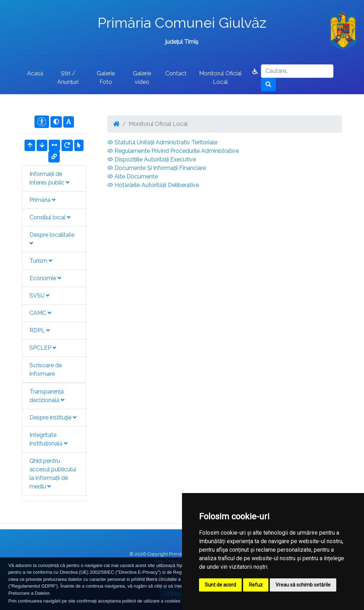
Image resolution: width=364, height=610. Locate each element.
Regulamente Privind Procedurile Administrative (173, 151)
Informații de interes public (49, 178)
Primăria (42, 200)
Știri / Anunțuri (68, 78)
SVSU (39, 296)
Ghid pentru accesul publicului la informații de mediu (53, 474)
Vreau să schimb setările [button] (303, 585)
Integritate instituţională (49, 439)
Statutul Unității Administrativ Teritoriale (162, 142)
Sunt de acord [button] (220, 585)
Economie (45, 278)
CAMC (40, 313)
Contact (176, 73)
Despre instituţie (53, 418)
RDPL (40, 330)
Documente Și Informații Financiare (157, 168)
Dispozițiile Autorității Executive (152, 159)
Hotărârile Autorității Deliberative (153, 185)
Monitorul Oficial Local (220, 78)
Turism (41, 261)
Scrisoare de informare (46, 370)
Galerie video (142, 78)
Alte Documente (133, 176)
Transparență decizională (47, 396)
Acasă (35, 73)
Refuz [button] (256, 585)
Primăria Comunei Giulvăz (182, 23)
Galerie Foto (106, 78)
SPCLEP (43, 348)
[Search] (297, 71)
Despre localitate (52, 239)
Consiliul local (50, 217)
